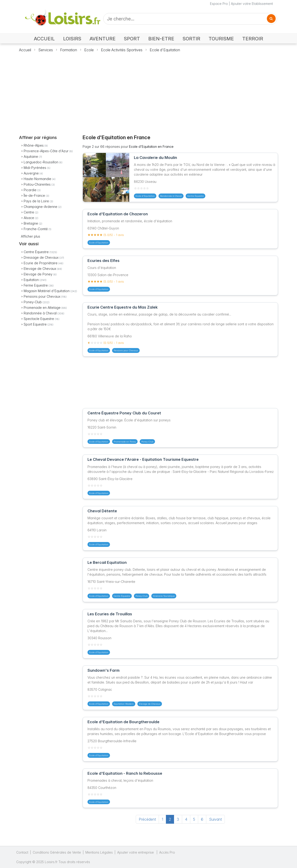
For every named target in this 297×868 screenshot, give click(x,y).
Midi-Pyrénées (35, 168)
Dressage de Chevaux (41, 257)
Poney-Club (33, 302)
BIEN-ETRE (161, 39)
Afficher (31, 236)
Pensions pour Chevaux (42, 296)
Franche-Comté (36, 229)
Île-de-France (34, 195)
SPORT (132, 39)
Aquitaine (31, 156)
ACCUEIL (44, 39)
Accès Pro (167, 852)
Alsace (29, 218)
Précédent (147, 819)
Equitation (31, 280)
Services (46, 50)
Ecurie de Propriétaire (41, 263)
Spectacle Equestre (39, 319)
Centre (29, 212)
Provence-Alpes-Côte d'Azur (46, 151)
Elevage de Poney (38, 274)
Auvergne (31, 173)
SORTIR (191, 39)
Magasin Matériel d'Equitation (47, 291)
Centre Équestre (36, 252)
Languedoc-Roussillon (41, 162)
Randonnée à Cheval (40, 313)
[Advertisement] (148, 91)
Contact (22, 852)
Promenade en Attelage (42, 308)
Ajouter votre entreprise (136, 852)
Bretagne (31, 223)
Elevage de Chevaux (40, 269)
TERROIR (253, 39)
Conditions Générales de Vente (57, 852)
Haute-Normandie (37, 179)
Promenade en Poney (125, 442)
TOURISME (221, 39)
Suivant (215, 819)
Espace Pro (219, 4)
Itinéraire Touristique (164, 596)
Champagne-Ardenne (40, 207)
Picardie (30, 190)
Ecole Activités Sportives (122, 50)
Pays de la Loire (36, 201)
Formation (69, 50)
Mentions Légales (99, 852)
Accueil (25, 50)
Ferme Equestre (36, 285)
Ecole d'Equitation (165, 50)
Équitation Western (124, 704)
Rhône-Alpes (34, 145)
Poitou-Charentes (37, 184)
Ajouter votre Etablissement (252, 4)
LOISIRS (72, 39)
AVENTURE (103, 39)
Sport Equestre (35, 324)
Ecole (89, 50)
